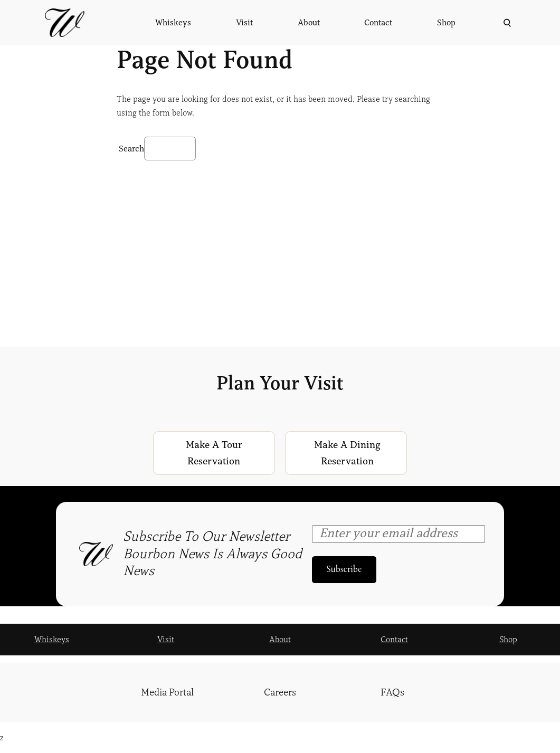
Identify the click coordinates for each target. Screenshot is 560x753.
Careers (280, 692)
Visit (166, 640)
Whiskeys (52, 640)
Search (131, 149)
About (280, 640)
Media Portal (167, 692)
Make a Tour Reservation (214, 453)
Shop (508, 640)
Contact (394, 640)
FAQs (392, 692)
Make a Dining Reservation (347, 453)
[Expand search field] (506, 23)
